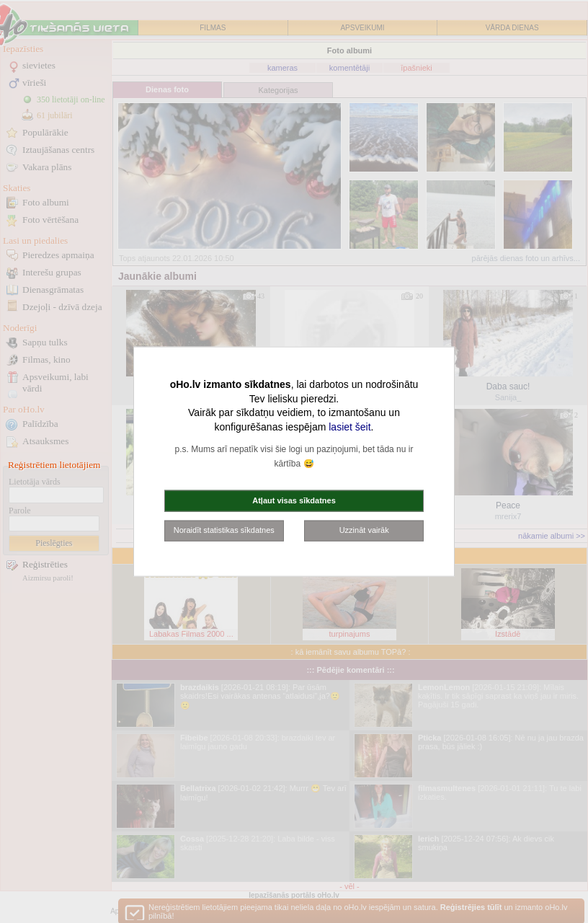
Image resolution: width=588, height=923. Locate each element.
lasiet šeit (349, 426)
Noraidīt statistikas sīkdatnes (224, 530)
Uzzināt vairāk (364, 530)
